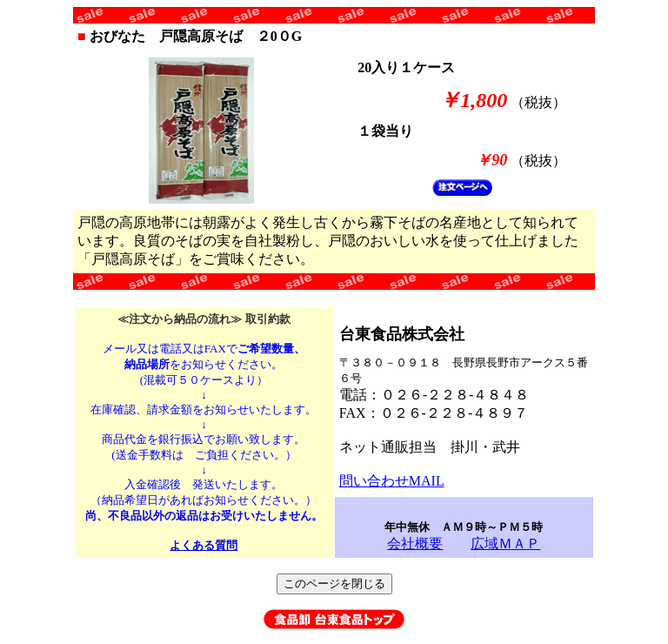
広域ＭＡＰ (505, 543)
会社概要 (415, 543)
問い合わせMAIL (392, 481)
